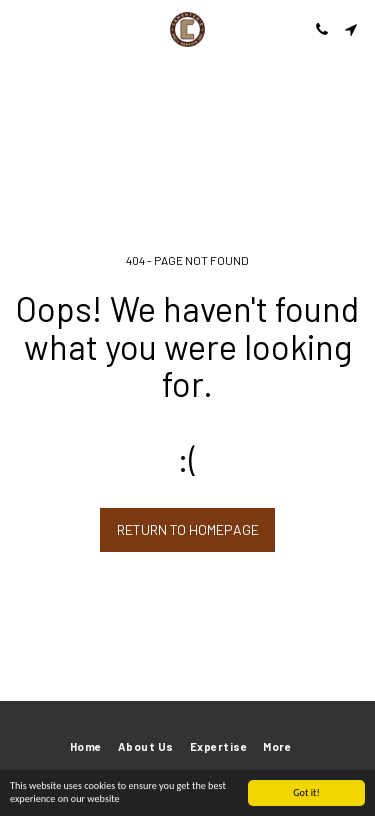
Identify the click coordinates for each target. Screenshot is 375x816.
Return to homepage (188, 529)
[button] (22, 29)
